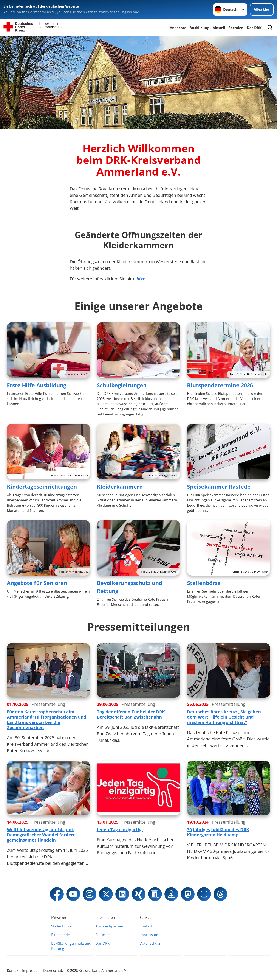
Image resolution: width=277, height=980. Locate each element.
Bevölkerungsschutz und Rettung (71, 946)
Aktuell (219, 28)
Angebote (178, 28)
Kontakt (146, 926)
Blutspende (60, 935)
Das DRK (254, 28)
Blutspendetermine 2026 (220, 385)
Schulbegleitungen (122, 385)
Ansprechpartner (110, 926)
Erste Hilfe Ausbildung (37, 385)
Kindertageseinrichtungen (42, 487)
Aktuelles (103, 935)
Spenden (236, 28)
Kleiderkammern (120, 487)
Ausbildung (199, 28)
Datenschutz (150, 943)
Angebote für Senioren (37, 583)
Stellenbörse (204, 583)
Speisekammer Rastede (219, 487)
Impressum (149, 935)
